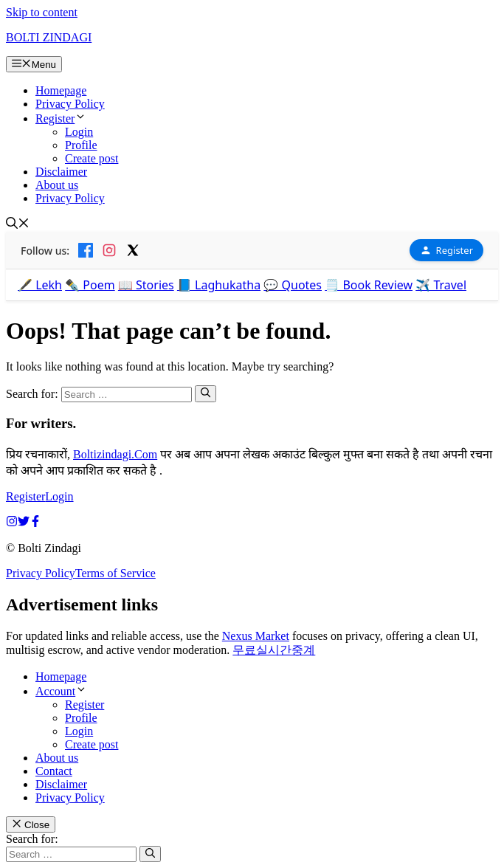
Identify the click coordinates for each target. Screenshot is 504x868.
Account (61, 691)
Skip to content (42, 12)
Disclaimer (61, 172)
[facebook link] (35, 523)
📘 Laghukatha (219, 285)
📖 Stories (146, 285)
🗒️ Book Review (369, 285)
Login (79, 132)
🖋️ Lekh (40, 285)
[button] (18, 225)
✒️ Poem (90, 285)
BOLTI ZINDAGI (49, 37)
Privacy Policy (70, 104)
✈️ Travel (441, 285)
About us (57, 185)
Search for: (32, 839)
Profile (81, 145)
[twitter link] (24, 523)
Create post (92, 158)
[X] (133, 250)
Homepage (61, 90)
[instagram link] (12, 523)
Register (61, 118)
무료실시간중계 (274, 650)
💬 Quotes (293, 285)
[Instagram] (109, 250)
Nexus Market (256, 636)
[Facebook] (86, 250)
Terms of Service (115, 573)
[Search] (206, 393)
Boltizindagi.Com (115, 454)
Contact (54, 771)
